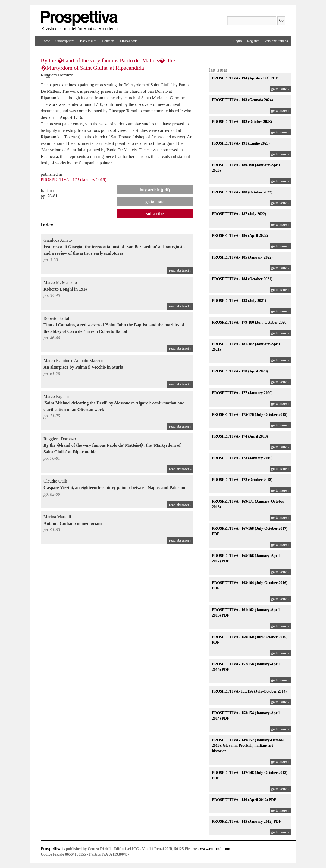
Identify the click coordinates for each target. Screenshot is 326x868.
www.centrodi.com (215, 849)
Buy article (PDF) (155, 190)
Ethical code (129, 41)
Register (253, 41)
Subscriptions (65, 41)
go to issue (155, 202)
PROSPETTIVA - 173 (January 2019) (73, 180)
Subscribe (155, 214)
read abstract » (180, 270)
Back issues (88, 41)
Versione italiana (276, 41)
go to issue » (280, 89)
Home (46, 41)
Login (238, 41)
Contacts (108, 41)
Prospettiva (51, 849)
